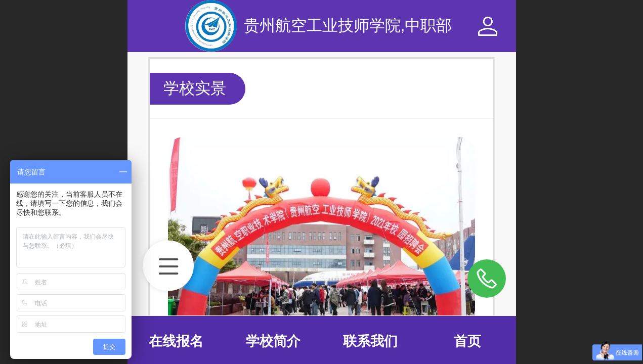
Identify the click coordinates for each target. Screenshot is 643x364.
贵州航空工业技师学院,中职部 (348, 26)
